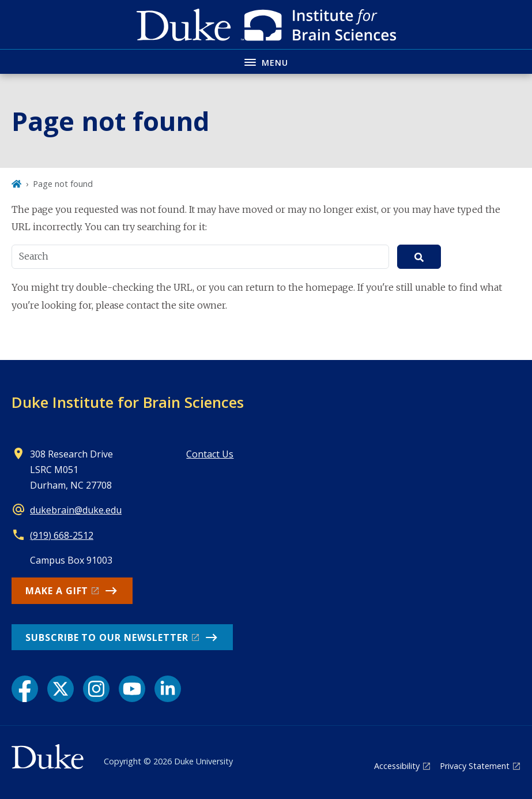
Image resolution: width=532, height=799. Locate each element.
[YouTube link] (132, 689)
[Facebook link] (25, 689)
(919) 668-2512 (62, 535)
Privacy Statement (475, 766)
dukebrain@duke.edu (76, 510)
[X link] (61, 689)
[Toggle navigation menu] (266, 61)
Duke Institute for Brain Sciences (128, 402)
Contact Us (210, 454)
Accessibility (397, 766)
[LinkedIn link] (168, 689)
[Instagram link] (96, 689)
